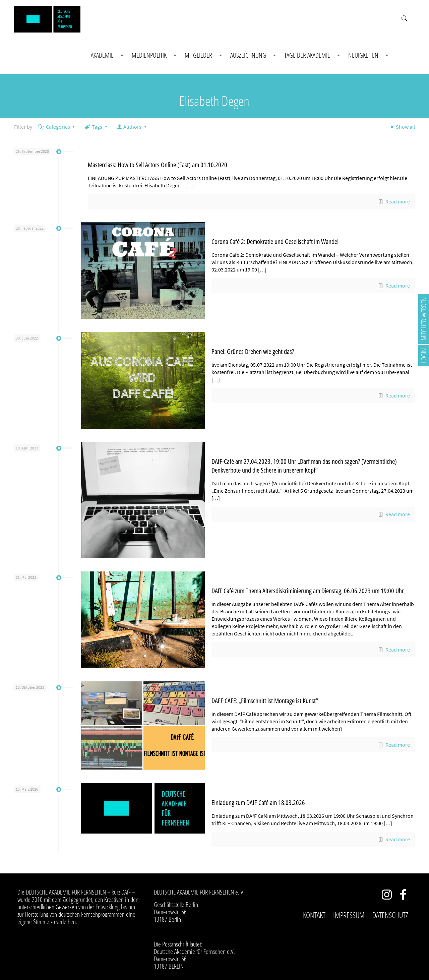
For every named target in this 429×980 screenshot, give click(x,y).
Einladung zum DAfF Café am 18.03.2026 (258, 803)
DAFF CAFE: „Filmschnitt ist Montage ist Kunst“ (265, 701)
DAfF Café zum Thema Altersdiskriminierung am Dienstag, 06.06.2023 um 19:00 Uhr (308, 591)
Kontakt (314, 915)
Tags (97, 127)
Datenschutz (390, 915)
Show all (401, 127)
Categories (57, 127)
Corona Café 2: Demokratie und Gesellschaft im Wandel (275, 241)
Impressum (349, 915)
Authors (133, 127)
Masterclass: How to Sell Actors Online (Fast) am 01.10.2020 (158, 165)
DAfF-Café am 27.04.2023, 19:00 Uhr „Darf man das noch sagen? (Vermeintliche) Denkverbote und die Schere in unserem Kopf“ (304, 466)
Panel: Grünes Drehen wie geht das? (253, 351)
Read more (398, 201)
